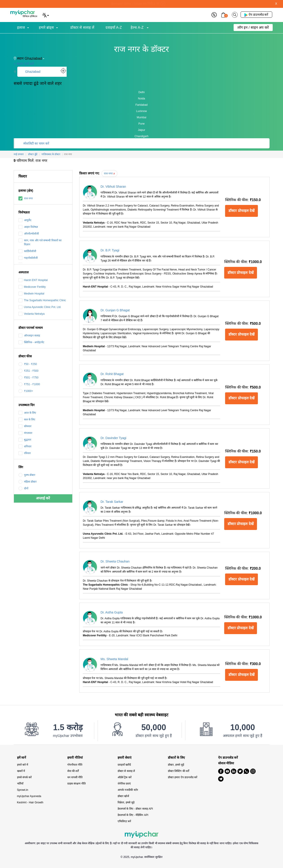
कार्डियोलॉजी (27, 251)
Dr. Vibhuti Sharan (113, 187)
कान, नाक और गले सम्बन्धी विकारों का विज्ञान (40, 242)
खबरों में (21, 771)
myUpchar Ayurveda (29, 796)
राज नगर (26, 198)
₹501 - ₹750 (29, 378)
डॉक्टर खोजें (123, 796)
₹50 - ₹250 (28, 364)
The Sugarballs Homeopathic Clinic (42, 300)
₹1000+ (26, 391)
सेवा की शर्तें (73, 771)
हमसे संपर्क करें (24, 777)
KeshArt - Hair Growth (30, 802)
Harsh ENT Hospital (33, 280)
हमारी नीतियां (75, 758)
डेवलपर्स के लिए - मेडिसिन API (133, 815)
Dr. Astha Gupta (112, 612)
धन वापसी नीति (75, 777)
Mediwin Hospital (31, 294)
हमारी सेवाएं (125, 758)
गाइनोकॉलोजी (28, 258)
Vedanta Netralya (32, 314)
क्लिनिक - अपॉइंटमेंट (31, 342)
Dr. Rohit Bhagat (112, 374)
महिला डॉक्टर (27, 482)
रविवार (25, 453)
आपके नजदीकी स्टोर (128, 790)
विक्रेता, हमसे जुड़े (126, 802)
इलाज (21, 27)
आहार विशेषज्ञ (28, 227)
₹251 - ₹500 (29, 371)
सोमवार (25, 426)
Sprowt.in (23, 790)
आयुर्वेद (25, 220)
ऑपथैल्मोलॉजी (29, 234)
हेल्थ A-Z (138, 27)
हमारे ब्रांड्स (46, 27)
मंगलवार (25, 433)
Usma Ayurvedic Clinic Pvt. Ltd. (40, 307)
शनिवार (25, 446)
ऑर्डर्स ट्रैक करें (125, 777)
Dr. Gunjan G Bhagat (115, 310)
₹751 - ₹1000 (29, 384)
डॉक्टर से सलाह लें (82, 27)
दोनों (23, 488)
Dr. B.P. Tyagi (110, 250)
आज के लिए (27, 413)
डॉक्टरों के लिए (176, 758)
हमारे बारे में (23, 765)
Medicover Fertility (32, 287)
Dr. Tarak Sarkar (112, 502)
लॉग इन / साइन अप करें (253, 27)
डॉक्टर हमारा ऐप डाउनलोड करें (183, 777)
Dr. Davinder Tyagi (113, 438)
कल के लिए (27, 420)
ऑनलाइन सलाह (29, 336)
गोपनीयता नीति (75, 765)
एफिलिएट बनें (124, 821)
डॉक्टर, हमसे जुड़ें (176, 765)
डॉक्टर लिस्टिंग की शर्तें (179, 771)
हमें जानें (22, 758)
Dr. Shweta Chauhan (115, 561)
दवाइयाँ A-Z (114, 27)
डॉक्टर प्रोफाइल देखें (241, 211)
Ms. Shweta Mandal (114, 659)
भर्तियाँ (20, 784)
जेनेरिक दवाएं (124, 784)
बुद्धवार (25, 440)
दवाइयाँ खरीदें (124, 765)
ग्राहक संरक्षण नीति (77, 784)
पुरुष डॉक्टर (27, 475)
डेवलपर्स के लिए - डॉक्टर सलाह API (135, 809)
